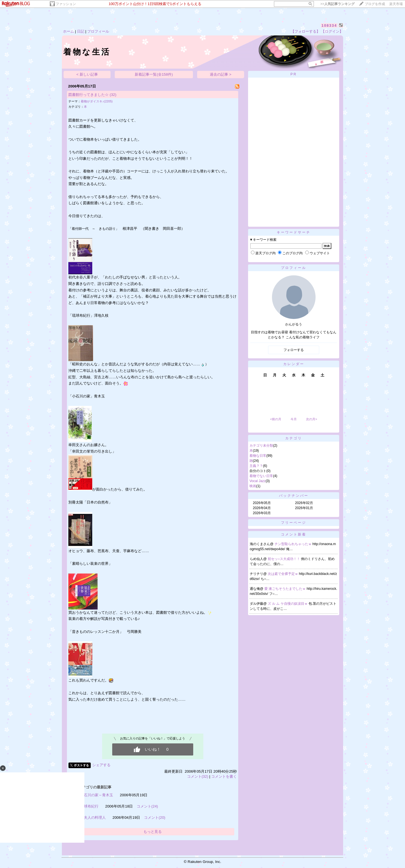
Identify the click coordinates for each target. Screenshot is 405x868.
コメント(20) (155, 818)
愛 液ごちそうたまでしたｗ (286, 589)
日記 (81, 31)
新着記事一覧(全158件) (154, 74)
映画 (253, 486)
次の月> (311, 419)
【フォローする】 (305, 31)
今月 (294, 419)
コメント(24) (147, 806)
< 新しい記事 (87, 74)
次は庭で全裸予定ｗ (283, 574)
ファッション (66, 4)
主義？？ (256, 466)
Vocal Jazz (257, 481)
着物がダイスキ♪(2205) (97, 101)
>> (337, 4)
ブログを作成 (375, 4)
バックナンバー (294, 496)
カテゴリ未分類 (261, 446)
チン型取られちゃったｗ (293, 544)
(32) (113, 95)
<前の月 (275, 419)
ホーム (68, 31)
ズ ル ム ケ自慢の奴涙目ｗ (288, 604)
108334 (329, 25)
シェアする (101, 765)
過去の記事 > (221, 74)
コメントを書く (224, 776)
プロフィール (98, 31)
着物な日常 (258, 456)
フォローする (294, 350)
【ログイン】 (332, 31)
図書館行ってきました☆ (88, 95)
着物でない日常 (261, 476)
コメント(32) (198, 776)
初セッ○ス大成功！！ (284, 559)
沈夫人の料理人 (93, 818)
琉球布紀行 (89, 806)
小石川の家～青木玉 (97, 795)
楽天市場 (396, 4)
